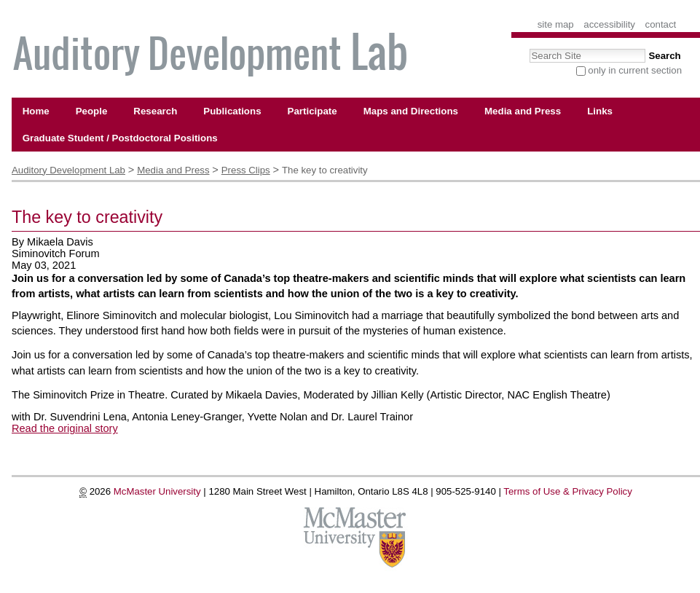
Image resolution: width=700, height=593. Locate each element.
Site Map (556, 24)
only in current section (635, 70)
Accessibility (609, 24)
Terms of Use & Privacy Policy (568, 491)
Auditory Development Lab (68, 170)
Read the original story (65, 428)
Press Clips (246, 170)
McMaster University (157, 491)
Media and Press (173, 170)
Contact (661, 24)
